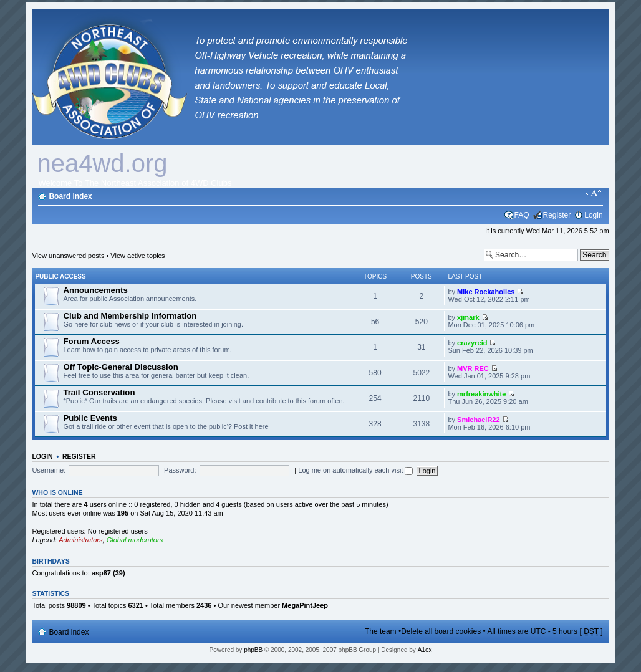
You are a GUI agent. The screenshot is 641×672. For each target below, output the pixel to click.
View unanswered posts (68, 256)
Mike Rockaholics (486, 292)
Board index (70, 196)
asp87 (101, 573)
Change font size (594, 193)
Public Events (90, 418)
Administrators (80, 540)
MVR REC (473, 368)
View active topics (137, 256)
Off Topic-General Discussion (120, 367)
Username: (49, 470)
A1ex (425, 650)
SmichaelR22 (478, 420)
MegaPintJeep (305, 605)
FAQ (522, 215)
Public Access (60, 276)
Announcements (95, 290)
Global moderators (135, 540)
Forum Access (91, 341)
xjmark (468, 317)
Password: (180, 470)
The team (381, 631)
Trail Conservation (99, 392)
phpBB (253, 650)
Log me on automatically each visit (355, 470)
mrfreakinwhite (481, 394)
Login (593, 215)
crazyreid (472, 343)
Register (557, 215)
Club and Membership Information (130, 316)
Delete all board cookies (441, 631)
